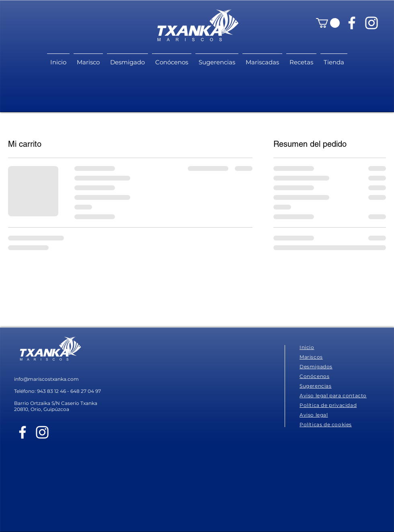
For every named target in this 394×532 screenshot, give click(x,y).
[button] (328, 23)
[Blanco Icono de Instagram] (371, 23)
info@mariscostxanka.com (46, 379)
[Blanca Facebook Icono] (352, 23)
